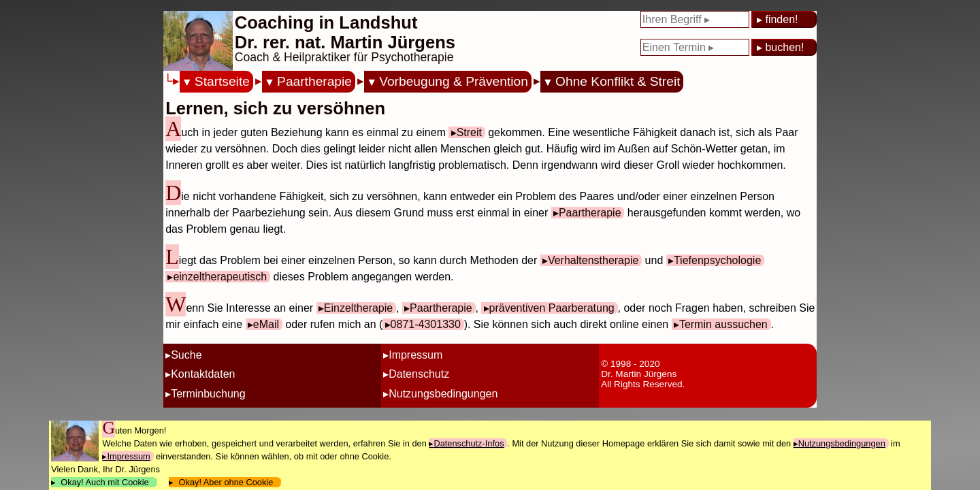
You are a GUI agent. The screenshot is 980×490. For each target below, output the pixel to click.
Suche (186, 355)
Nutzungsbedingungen (443, 394)
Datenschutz (419, 374)
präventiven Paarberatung (552, 308)
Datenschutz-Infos (469, 443)
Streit (469, 132)
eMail (266, 324)
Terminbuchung (208, 394)
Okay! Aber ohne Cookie (226, 482)
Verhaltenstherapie (593, 260)
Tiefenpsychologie (717, 260)
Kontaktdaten (203, 374)
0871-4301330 (426, 324)
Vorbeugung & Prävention (454, 81)
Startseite (222, 81)
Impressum (415, 355)
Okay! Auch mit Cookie (105, 482)
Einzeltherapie (358, 308)
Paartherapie (314, 81)
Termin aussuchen (723, 324)
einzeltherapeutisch (220, 277)
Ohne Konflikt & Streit (618, 81)
